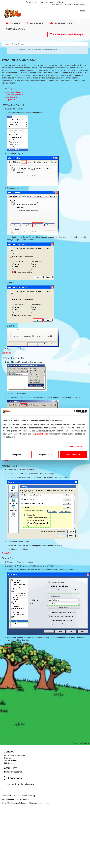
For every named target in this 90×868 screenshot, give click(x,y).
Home (6, 44)
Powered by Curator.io (81, 743)
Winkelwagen (79, 5)
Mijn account (57, 5)
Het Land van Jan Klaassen (20, 784)
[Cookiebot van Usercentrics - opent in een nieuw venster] (76, 412)
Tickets (15, 23)
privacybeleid (42, 434)
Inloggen (68, 5)
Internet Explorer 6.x (15, 95)
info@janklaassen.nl (51, 2)
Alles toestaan (73, 454)
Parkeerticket (64, 23)
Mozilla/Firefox (13, 97)
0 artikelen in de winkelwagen (67, 34)
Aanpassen (45, 454)
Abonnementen (15, 29)
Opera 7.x (11, 100)
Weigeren (17, 454)
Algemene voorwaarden (11, 796)
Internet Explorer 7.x (15, 92)
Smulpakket (37, 23)
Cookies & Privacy (28, 796)
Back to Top (6, 353)
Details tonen (76, 447)
